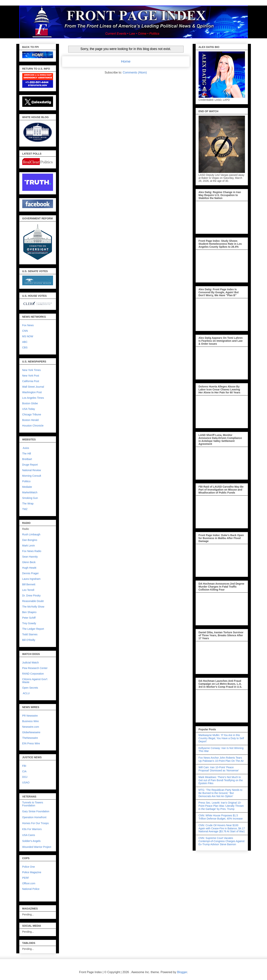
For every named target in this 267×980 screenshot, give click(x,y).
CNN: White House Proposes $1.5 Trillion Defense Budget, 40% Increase (221, 817)
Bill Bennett (29, 584)
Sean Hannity (30, 557)
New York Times (32, 370)
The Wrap (28, 504)
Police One (29, 867)
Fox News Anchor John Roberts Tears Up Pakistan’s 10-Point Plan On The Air (221, 759)
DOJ (25, 777)
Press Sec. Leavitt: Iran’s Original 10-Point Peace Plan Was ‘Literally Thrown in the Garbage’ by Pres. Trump (221, 806)
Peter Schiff (29, 618)
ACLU (26, 693)
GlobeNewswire (31, 732)
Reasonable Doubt (33, 601)
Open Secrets (30, 688)
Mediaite (27, 487)
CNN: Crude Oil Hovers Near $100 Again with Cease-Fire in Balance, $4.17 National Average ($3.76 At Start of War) (222, 828)
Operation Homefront (34, 817)
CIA (24, 771)
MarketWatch (30, 492)
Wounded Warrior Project (37, 847)
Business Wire (31, 721)
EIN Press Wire (31, 743)
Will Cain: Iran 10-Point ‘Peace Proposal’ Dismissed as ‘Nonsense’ (219, 769)
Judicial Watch (31, 663)
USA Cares (29, 835)
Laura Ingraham (31, 579)
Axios (26, 448)
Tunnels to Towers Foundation (33, 804)
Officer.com (29, 883)
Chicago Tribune (32, 414)
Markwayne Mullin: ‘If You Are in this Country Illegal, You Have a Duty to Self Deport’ (221, 738)
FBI (24, 766)
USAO (26, 782)
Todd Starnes (30, 634)
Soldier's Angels (31, 841)
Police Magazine (32, 872)
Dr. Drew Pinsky (32, 596)
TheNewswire (30, 738)
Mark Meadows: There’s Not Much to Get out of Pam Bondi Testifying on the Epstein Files (221, 780)
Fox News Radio (32, 551)
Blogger (182, 972)
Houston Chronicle (33, 426)
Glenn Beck (29, 562)
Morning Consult (32, 476)
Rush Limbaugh (31, 534)
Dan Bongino (30, 540)
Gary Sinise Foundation (36, 811)
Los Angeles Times (33, 398)
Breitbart (27, 459)
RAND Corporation (33, 674)
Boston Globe (30, 403)
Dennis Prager (31, 573)
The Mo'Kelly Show (33, 607)
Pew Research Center (35, 668)
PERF (26, 878)
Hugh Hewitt (29, 568)
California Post (31, 381)
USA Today (29, 409)
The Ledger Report (33, 629)
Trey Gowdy (29, 623)
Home (126, 61)
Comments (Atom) (135, 72)
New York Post (31, 376)
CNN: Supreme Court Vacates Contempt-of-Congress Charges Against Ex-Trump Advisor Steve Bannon (222, 841)
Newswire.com (31, 727)
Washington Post (32, 392)
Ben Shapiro (29, 612)
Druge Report (30, 465)
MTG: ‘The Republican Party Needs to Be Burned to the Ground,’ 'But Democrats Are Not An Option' (221, 793)
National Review (32, 470)
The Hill (27, 454)
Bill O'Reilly (29, 640)
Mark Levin (29, 546)
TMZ (25, 509)
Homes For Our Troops (36, 823)
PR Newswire (30, 716)
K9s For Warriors (32, 829)
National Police (31, 889)
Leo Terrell (28, 590)
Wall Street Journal (33, 387)
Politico (26, 481)
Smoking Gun (30, 498)
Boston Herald (31, 420)
